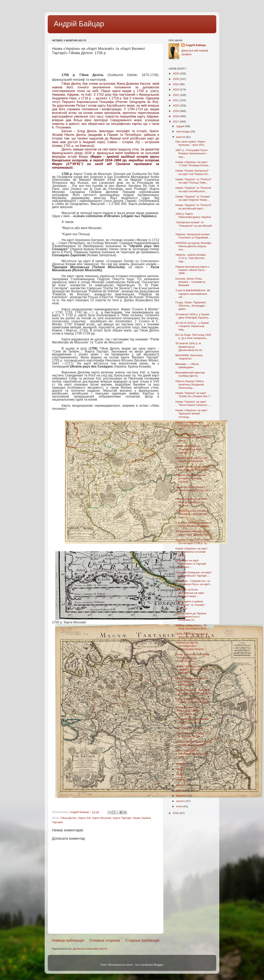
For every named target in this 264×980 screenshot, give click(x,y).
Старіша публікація (142, 940)
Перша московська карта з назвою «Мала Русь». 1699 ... (192, 270)
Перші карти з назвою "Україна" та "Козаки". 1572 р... (191, 605)
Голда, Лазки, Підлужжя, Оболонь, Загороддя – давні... (191, 306)
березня (182, 796)
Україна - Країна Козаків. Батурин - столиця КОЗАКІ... (191, 478)
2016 (176, 813)
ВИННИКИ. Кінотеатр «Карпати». (189, 357)
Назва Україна (142, 818)
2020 (176, 106)
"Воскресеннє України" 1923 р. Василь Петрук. (193, 735)
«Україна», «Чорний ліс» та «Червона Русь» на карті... (194, 583)
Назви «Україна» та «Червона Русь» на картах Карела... (194, 670)
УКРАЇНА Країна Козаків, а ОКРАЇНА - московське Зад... (192, 514)
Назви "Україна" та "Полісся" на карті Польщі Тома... (194, 181)
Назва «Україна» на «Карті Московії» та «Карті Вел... (193, 468)
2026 (176, 73)
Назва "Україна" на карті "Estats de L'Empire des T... (194, 395)
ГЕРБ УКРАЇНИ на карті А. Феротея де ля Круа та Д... (194, 635)
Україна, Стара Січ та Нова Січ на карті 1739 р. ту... (193, 542)
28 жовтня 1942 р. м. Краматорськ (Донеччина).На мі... (190, 347)
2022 (176, 95)
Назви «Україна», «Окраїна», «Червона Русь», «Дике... (194, 692)
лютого (181, 801)
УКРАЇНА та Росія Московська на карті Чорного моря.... (190, 593)
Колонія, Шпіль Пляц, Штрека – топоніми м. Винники (191, 282)
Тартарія (57, 822)
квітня (180, 790)
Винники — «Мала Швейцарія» (187, 366)
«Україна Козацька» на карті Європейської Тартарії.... (193, 574)
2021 (176, 100)
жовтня (181, 137)
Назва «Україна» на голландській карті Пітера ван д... (193, 437)
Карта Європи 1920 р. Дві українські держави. (192, 459)
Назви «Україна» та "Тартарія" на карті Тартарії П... (189, 449)
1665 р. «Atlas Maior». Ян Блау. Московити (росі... (192, 627)
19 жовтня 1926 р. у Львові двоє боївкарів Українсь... (193, 316)
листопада (183, 131)
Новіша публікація (68, 940)
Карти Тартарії (122, 818)
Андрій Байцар (79, 24)
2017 (176, 122)
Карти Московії (102, 818)
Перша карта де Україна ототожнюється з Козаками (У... (191, 617)
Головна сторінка (105, 940)
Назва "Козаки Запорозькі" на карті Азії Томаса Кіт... (193, 172)
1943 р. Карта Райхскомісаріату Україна (193, 215)
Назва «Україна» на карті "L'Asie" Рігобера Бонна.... (193, 164)
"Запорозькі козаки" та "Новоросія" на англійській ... (194, 226)
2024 (176, 84)
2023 (176, 90)
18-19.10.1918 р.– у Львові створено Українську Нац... (192, 326)
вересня (182, 764)
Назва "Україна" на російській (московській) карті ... (192, 754)
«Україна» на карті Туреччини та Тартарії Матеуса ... (191, 564)
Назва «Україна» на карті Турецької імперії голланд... (191, 413)
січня (180, 806)
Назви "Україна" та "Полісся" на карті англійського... (194, 189)
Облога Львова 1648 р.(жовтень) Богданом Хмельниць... (190, 384)
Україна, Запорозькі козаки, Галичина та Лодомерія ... (193, 236)
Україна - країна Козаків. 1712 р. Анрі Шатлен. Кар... (191, 258)
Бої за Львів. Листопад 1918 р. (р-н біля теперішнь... (193, 336)
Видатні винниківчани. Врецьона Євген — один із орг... (194, 425)
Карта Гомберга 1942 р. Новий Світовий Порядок (193, 700)
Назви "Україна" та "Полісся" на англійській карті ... (194, 207)
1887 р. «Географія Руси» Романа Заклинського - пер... (192, 153)
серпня (181, 769)
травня (181, 785)
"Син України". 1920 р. (189, 728)
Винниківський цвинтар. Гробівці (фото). (190, 374)
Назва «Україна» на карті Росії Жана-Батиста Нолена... (191, 502)
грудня (181, 126)
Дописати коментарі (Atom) (90, 949)
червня (181, 780)
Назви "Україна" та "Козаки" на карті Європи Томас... (193, 198)
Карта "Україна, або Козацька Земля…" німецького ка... (189, 710)
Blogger (158, 965)
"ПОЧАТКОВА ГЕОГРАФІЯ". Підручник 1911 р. (193, 721)
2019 (176, 111)
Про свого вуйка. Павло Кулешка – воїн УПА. (190, 143)
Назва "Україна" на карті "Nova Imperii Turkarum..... (193, 403)
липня (180, 774)
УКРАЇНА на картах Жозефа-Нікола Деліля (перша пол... (194, 246)
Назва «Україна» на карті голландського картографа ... (191, 681)
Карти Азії (84, 818)
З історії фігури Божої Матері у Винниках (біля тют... (194, 743)
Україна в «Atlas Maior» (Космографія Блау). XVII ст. (193, 490)
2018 (176, 116)
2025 (176, 79)
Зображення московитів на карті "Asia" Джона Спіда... (194, 533)
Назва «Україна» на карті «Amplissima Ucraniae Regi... (191, 552)
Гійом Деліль (68, 818)
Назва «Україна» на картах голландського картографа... (193, 658)
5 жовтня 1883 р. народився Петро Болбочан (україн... (193, 524)
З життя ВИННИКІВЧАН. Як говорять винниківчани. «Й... (193, 294)
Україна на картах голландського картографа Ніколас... (191, 646)
